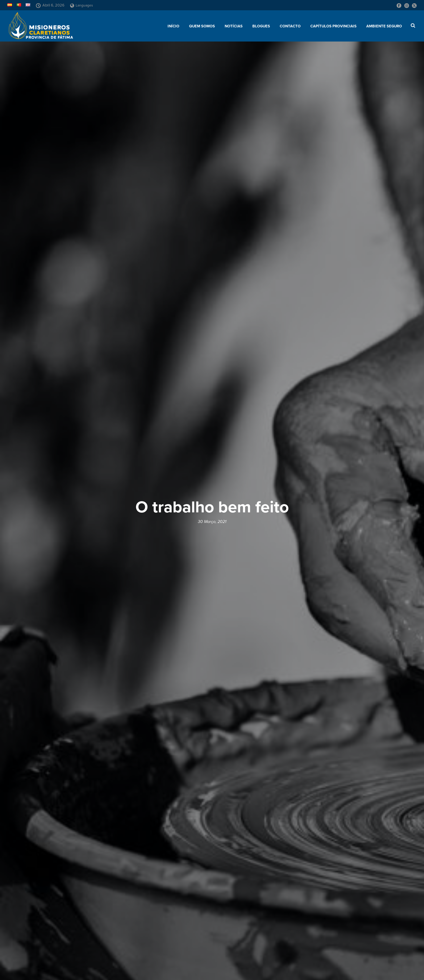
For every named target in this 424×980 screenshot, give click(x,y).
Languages (82, 5)
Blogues (261, 26)
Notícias (234, 26)
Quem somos (202, 26)
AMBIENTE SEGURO (384, 26)
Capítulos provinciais (333, 26)
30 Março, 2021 (212, 522)
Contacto (290, 26)
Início (173, 26)
